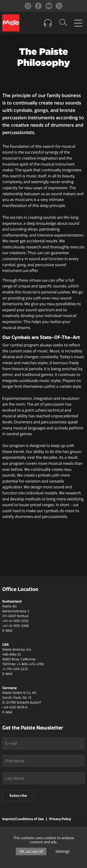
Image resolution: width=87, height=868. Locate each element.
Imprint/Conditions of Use (23, 819)
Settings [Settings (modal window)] (63, 851)
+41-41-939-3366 (15, 626)
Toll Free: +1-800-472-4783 (23, 664)
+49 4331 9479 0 (15, 707)
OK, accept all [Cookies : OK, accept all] (31, 851)
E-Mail (7, 631)
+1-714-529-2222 (15, 669)
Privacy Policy (60, 819)
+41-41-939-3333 (15, 621)
